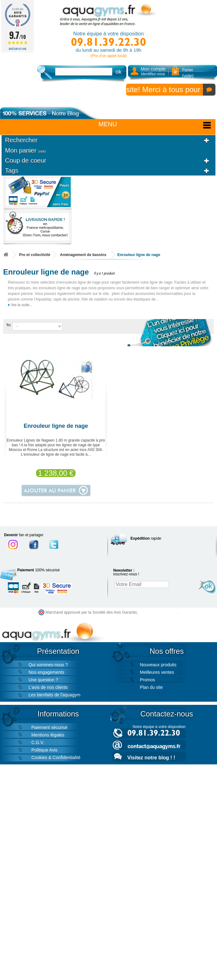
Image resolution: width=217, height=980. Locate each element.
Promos (147, 680)
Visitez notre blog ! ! (151, 758)
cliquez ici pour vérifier (159, 612)
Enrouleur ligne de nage (56, 426)
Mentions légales (48, 735)
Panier (188, 73)
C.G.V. (38, 742)
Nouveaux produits (158, 665)
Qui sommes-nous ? (48, 665)
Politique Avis (44, 750)
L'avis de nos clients (48, 687)
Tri (8, 325)
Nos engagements (46, 672)
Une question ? (43, 680)
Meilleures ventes (157, 672)
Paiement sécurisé (49, 727)
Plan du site (151, 687)
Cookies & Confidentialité (56, 757)
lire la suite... (20, 305)
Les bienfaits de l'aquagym (54, 695)
